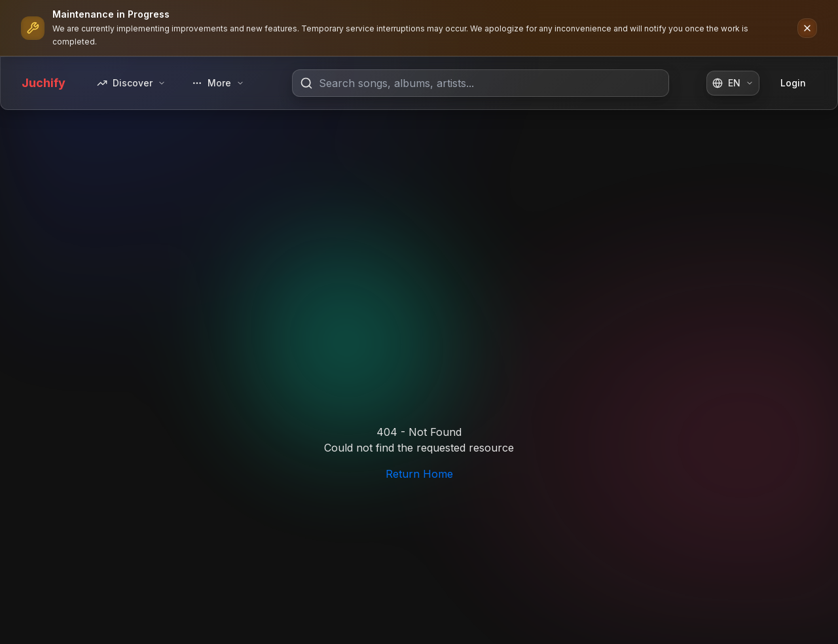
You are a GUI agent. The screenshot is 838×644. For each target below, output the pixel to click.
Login (793, 83)
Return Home (419, 474)
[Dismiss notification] (807, 28)
